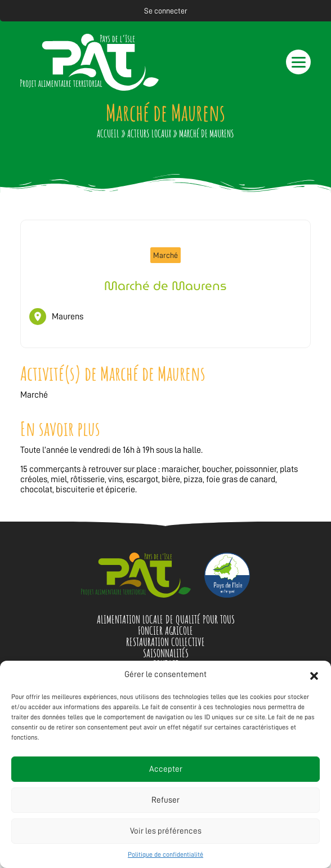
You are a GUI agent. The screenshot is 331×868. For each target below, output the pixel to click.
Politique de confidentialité (165, 854)
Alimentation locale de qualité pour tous (166, 619)
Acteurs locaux (149, 133)
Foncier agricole (165, 631)
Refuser (165, 800)
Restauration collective (165, 642)
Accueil (108, 133)
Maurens (68, 317)
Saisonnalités (166, 653)
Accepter (166, 769)
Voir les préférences (166, 831)
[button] (314, 675)
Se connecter (166, 11)
